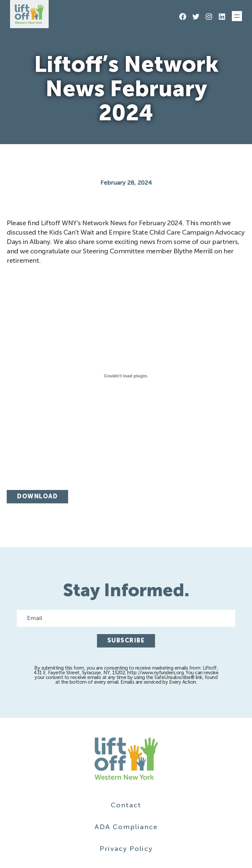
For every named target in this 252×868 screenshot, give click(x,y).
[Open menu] (237, 16)
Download (37, 496)
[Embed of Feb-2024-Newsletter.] (126, 376)
